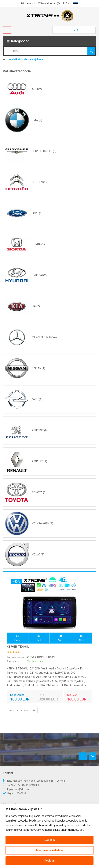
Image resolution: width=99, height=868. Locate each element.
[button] (49, 41)
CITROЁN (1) (39, 182)
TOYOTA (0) (39, 492)
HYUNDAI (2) (39, 275)
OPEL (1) (37, 399)
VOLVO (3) (38, 554)
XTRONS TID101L (18, 647)
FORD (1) (37, 213)
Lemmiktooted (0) (49, 3)
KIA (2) (36, 306)
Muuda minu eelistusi (49, 850)
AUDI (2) (37, 89)
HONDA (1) (38, 244)
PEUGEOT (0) (40, 430)
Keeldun (49, 861)
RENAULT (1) (39, 461)
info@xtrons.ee (23, 789)
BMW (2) (37, 120)
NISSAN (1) (38, 368)
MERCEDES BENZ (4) (44, 337)
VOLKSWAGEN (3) (42, 523)
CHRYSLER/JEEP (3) (44, 151)
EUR (66, 3)
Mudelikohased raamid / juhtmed (26, 60)
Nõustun (50, 840)
